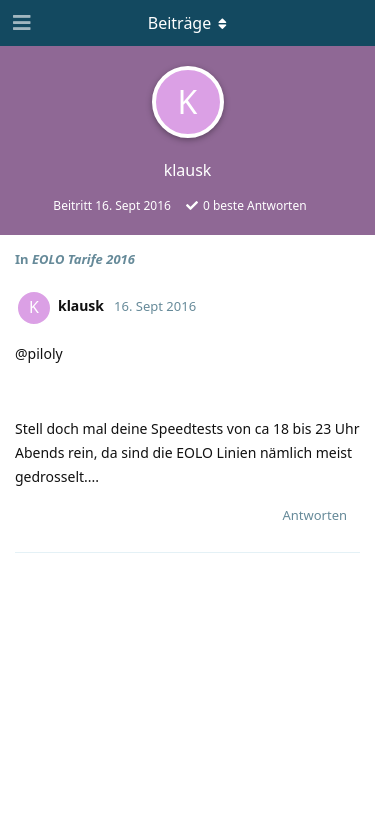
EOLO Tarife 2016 (83, 259)
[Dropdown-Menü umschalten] (188, 23)
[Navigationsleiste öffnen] (20, 23)
